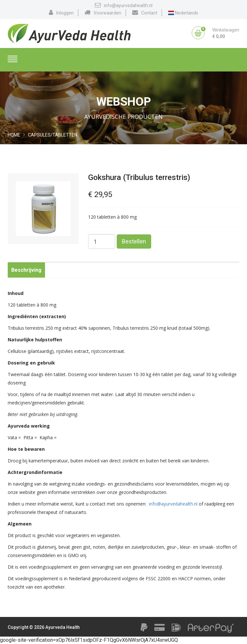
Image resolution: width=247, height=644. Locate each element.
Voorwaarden (103, 13)
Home (14, 135)
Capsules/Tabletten (53, 135)
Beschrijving (26, 270)
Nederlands (183, 13)
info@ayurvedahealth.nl (124, 5)
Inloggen (61, 13)
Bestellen (134, 241)
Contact (145, 13)
